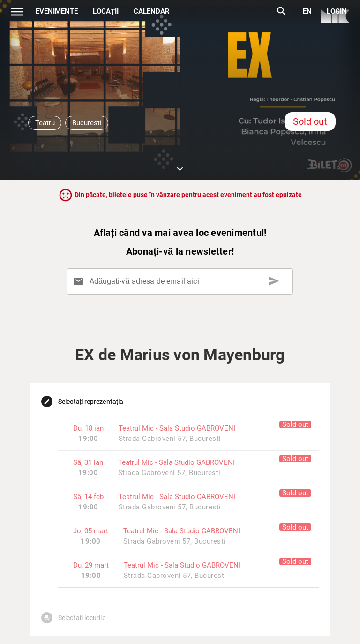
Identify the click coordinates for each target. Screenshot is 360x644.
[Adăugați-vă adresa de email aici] (182, 281)
